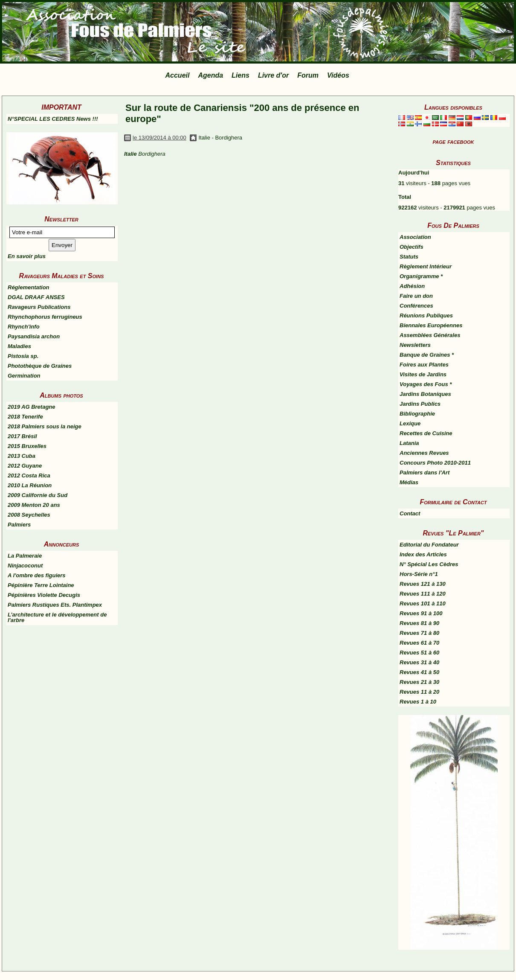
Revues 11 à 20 (419, 692)
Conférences (416, 306)
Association (415, 237)
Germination (24, 376)
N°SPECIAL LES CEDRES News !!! (53, 119)
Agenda (210, 75)
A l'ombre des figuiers (37, 575)
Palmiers (19, 525)
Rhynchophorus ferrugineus (45, 317)
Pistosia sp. (23, 356)
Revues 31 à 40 (419, 662)
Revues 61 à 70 (419, 643)
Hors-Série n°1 (419, 574)
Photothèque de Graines (40, 366)
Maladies (19, 346)
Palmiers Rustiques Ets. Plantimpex (55, 605)
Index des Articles (423, 554)
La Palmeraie (25, 556)
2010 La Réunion (30, 485)
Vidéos (338, 75)
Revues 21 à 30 (419, 682)
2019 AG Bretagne (32, 407)
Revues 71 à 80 (419, 633)
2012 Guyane (25, 466)
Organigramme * (421, 276)
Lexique (410, 423)
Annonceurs (61, 544)
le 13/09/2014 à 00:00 (159, 138)
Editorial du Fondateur (429, 545)
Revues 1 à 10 (418, 702)
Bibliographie (417, 414)
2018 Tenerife (25, 417)
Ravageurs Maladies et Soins (62, 276)
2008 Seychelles (29, 515)
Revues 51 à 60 (419, 653)
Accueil (178, 75)
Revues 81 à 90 (419, 623)
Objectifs (412, 247)
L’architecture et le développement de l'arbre (57, 617)
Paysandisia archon (34, 336)
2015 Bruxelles (27, 446)
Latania (409, 443)
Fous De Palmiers (453, 225)
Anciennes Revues (424, 453)
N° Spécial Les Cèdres (429, 564)
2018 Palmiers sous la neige (45, 426)
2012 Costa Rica (29, 475)
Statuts (409, 257)
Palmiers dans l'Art (425, 473)
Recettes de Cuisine (426, 433)
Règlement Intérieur (426, 266)
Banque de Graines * (427, 355)
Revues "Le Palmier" (454, 533)
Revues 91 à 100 (421, 613)
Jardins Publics (420, 404)
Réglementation (29, 287)
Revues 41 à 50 (419, 672)
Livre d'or (273, 75)
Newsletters (415, 345)
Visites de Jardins (423, 374)
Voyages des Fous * (426, 384)
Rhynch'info (24, 327)
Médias (409, 482)
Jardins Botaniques (425, 394)
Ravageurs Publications (39, 307)
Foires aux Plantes (424, 365)
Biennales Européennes (431, 325)
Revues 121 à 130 (423, 584)
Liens (241, 75)
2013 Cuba (22, 456)
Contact (410, 513)
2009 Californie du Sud (38, 495)
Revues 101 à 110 (423, 603)
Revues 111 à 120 (423, 594)
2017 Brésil (22, 436)
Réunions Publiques (426, 316)
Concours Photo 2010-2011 (435, 463)
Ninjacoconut (25, 566)
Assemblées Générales (430, 335)
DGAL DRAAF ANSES (36, 297)
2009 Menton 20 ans (34, 505)
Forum (308, 75)
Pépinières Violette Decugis (44, 595)
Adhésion (412, 286)
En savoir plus (27, 256)
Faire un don (416, 296)
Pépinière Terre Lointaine (41, 585)
